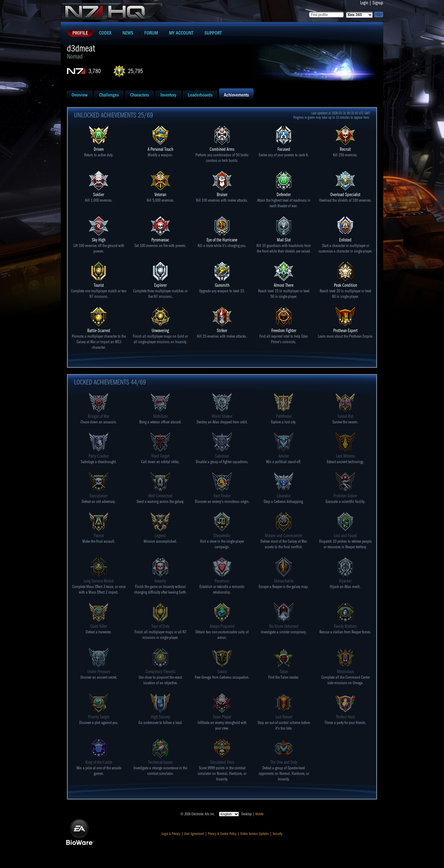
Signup (378, 3)
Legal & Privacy (171, 834)
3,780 (95, 71)
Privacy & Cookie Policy (222, 834)
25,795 (136, 71)
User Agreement (194, 834)
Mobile (259, 814)
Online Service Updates (255, 834)
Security (277, 834)
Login (364, 3)
